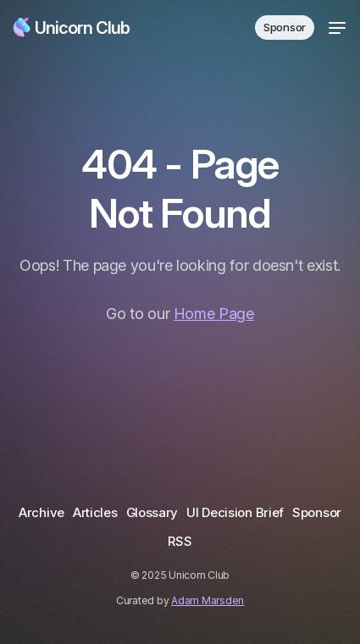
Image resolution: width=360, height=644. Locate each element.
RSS (180, 541)
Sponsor (285, 27)
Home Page (214, 314)
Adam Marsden (208, 600)
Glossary (152, 512)
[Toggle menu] (337, 28)
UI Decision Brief (235, 512)
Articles (95, 512)
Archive (42, 512)
